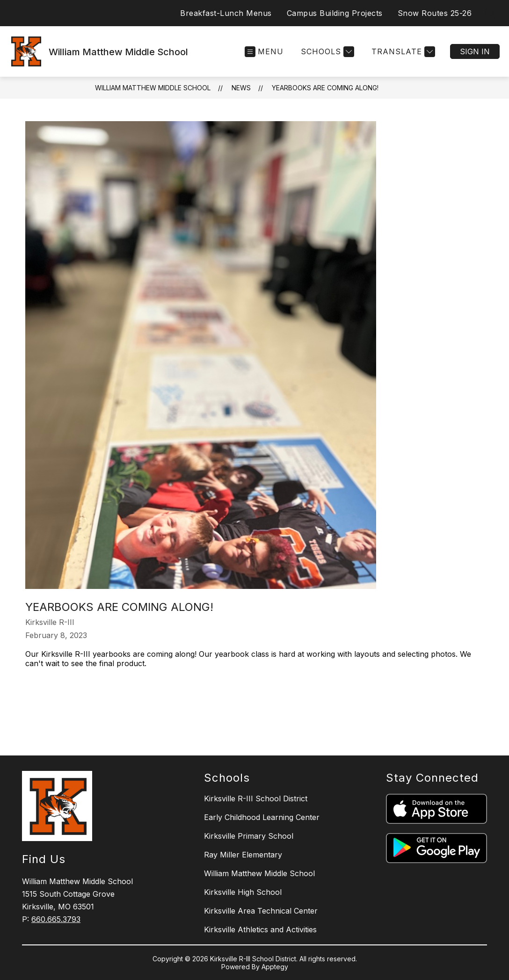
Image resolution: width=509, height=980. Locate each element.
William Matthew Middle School (153, 88)
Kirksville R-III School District (256, 799)
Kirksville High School (243, 892)
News (241, 88)
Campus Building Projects (335, 13)
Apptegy (275, 967)
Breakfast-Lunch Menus (226, 13)
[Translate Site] (402, 52)
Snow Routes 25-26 (435, 13)
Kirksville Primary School (249, 836)
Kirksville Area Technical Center (261, 911)
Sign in (475, 51)
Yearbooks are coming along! (325, 88)
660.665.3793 (56, 919)
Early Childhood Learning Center (262, 817)
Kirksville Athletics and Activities (260, 929)
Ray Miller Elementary (243, 855)
